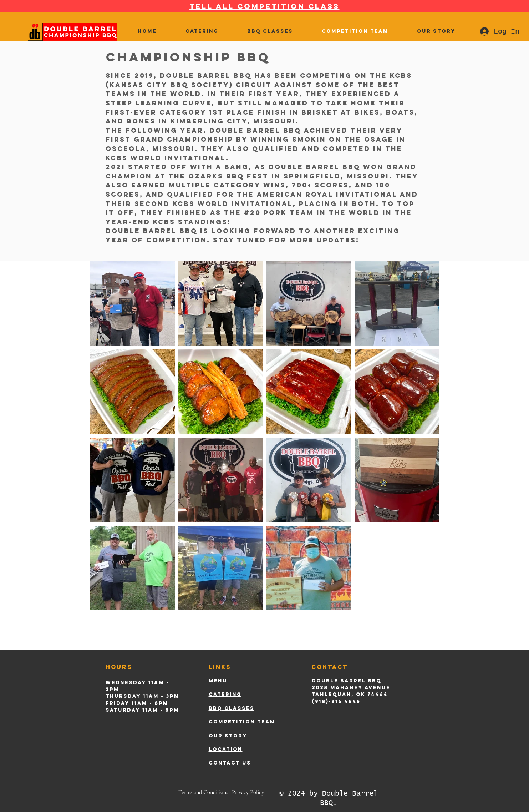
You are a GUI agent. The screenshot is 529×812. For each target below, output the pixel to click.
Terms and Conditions (203, 792)
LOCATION (226, 749)
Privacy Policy (248, 792)
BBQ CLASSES (232, 708)
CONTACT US (230, 763)
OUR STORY (228, 736)
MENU (218, 681)
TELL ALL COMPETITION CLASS (264, 6)
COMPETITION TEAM (242, 722)
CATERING (225, 694)
